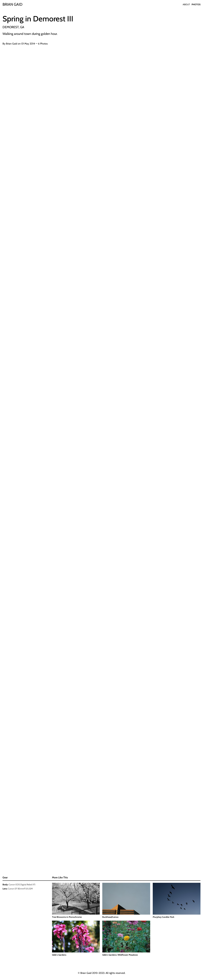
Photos (196, 4)
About (186, 4)
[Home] (12, 4)
